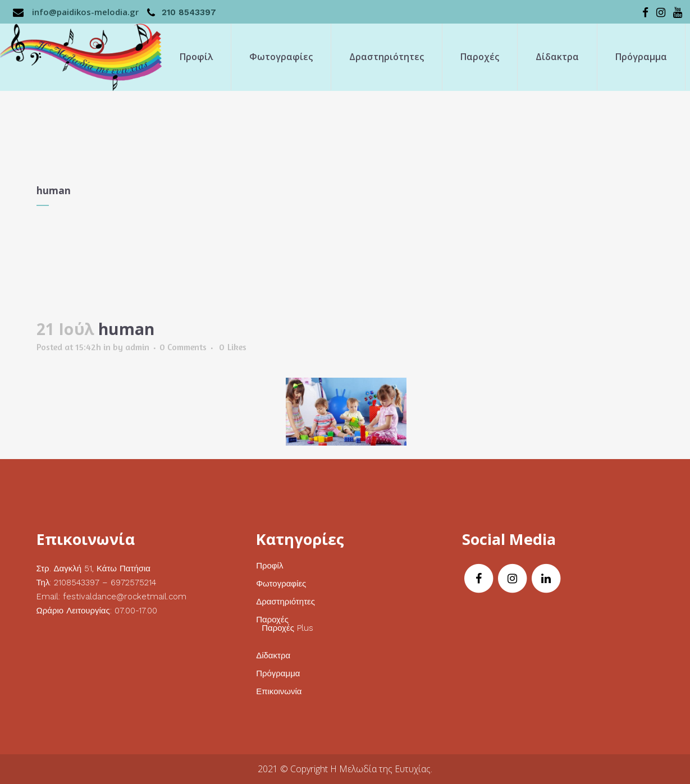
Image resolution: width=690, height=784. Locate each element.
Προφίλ (269, 566)
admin (137, 347)
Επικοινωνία (279, 692)
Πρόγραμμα (278, 674)
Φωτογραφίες (281, 584)
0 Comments (183, 347)
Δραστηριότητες (285, 602)
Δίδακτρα (273, 656)
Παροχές (272, 620)
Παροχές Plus (287, 628)
